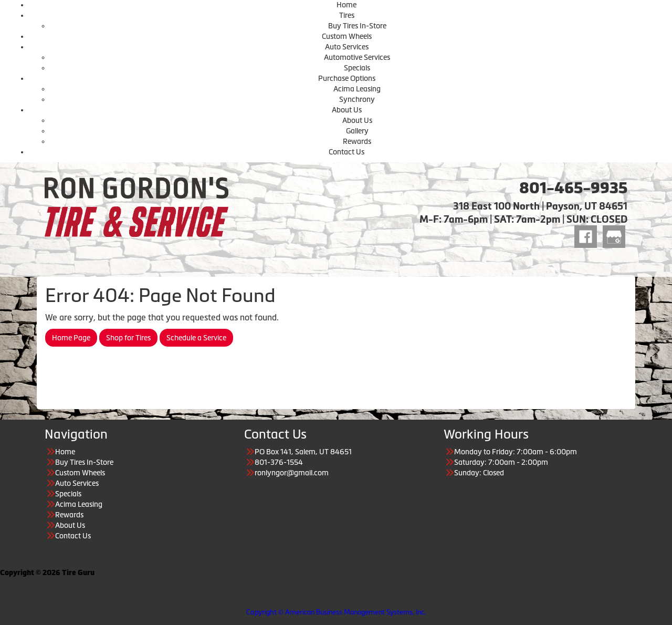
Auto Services (347, 47)
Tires (347, 15)
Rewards (357, 141)
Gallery (357, 131)
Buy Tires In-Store (357, 26)
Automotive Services (357, 57)
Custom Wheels (347, 36)
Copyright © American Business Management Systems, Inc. (336, 612)
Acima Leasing (357, 89)
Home (346, 5)
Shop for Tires (128, 338)
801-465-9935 (573, 188)
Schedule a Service (196, 338)
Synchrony (357, 99)
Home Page (71, 338)
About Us (347, 110)
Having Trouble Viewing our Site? (53, 605)
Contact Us (346, 152)
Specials (357, 68)
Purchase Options (347, 78)
